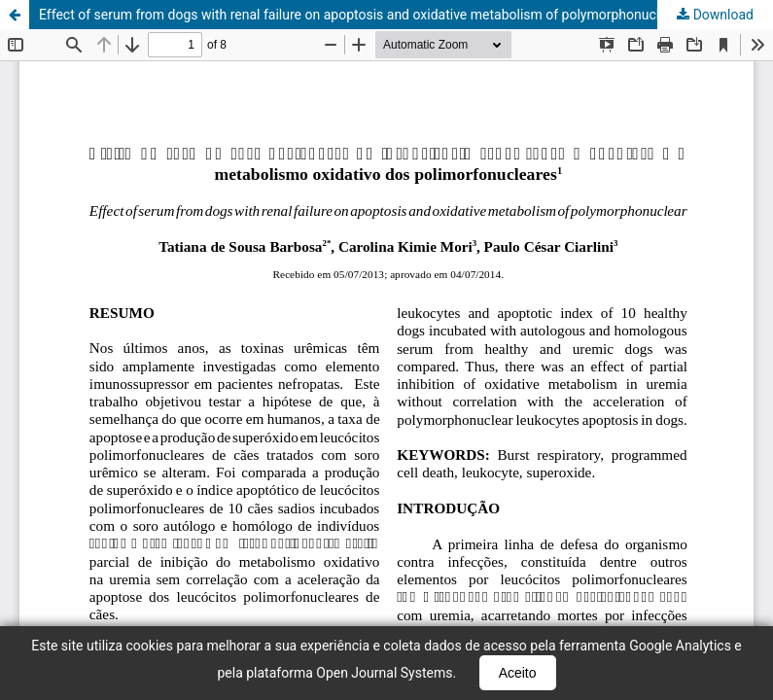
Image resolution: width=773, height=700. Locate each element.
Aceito (518, 673)
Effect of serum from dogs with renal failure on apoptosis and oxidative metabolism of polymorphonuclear (359, 15)
